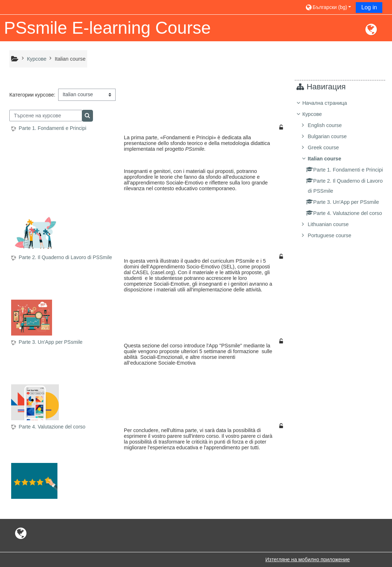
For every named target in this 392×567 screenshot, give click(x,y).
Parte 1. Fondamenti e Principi (52, 128)
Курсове (317, 114)
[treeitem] (343, 184)
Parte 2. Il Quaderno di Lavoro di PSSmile (65, 257)
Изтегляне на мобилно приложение (307, 559)
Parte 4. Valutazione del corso (52, 427)
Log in (369, 7)
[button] (328, 7)
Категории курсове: (32, 95)
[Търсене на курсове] (46, 116)
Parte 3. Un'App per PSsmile (51, 342)
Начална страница (330, 103)
